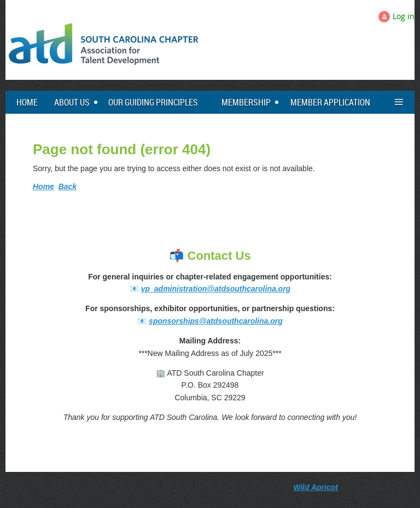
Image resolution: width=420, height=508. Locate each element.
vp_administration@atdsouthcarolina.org (216, 289)
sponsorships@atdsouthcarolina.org (216, 321)
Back (68, 186)
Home (43, 186)
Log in (404, 16)
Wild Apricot (316, 487)
